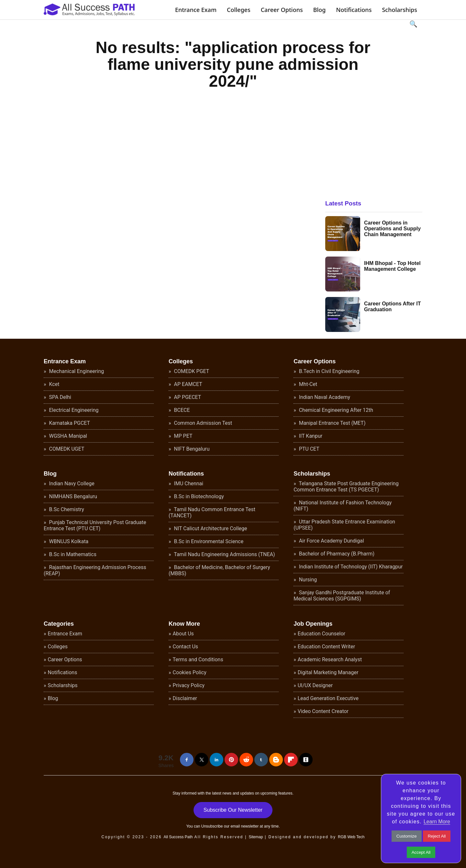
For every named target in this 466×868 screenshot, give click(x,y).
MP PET (183, 436)
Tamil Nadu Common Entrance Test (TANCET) (212, 512)
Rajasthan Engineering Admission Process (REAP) (95, 570)
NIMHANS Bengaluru (73, 496)
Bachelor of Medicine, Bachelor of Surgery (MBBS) (219, 570)
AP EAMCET (188, 384)
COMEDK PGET (191, 371)
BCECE (181, 410)
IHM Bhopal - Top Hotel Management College (392, 266)
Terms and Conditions (198, 659)
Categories (59, 624)
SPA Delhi (60, 397)
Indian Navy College (71, 483)
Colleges (239, 10)
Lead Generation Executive (328, 698)
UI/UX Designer (315, 685)
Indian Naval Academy (324, 397)
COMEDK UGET (66, 449)
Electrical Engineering (73, 410)
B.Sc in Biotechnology (198, 496)
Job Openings (313, 624)
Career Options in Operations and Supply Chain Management (392, 229)
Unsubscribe (212, 826)
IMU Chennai (188, 483)
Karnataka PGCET (69, 423)
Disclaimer (185, 698)
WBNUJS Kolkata (68, 541)
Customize (407, 836)
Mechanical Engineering (76, 371)
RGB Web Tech (351, 837)
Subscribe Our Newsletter (233, 810)
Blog (320, 10)
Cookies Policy (190, 672)
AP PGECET (187, 397)
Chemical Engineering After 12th (335, 410)
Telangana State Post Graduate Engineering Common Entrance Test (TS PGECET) (346, 487)
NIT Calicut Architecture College (210, 528)
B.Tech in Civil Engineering (329, 371)
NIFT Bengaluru (191, 449)
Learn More (437, 822)
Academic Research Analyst (330, 659)
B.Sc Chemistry (66, 509)
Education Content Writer (327, 647)
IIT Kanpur (310, 436)
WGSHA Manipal (68, 436)
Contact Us (186, 647)
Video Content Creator (323, 711)
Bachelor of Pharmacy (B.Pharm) (336, 554)
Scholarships (399, 10)
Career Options (282, 10)
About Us (183, 634)
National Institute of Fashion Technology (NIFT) (343, 506)
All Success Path (178, 837)
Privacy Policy (189, 685)
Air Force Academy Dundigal (331, 541)
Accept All (421, 852)
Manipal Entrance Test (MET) (332, 423)
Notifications (354, 10)
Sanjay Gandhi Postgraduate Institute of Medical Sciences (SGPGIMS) (342, 596)
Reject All (437, 836)
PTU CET (309, 449)
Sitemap (256, 837)
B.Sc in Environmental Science (208, 541)
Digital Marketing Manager (328, 672)
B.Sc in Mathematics (72, 554)
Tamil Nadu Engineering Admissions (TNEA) (224, 554)
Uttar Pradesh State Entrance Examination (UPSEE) (344, 525)
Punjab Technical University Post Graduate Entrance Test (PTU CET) (95, 525)
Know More (184, 624)
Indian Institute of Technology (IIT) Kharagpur (350, 567)
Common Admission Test (203, 423)
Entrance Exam (196, 10)
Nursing (307, 580)
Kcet (54, 384)
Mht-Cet (308, 384)
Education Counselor (322, 634)
